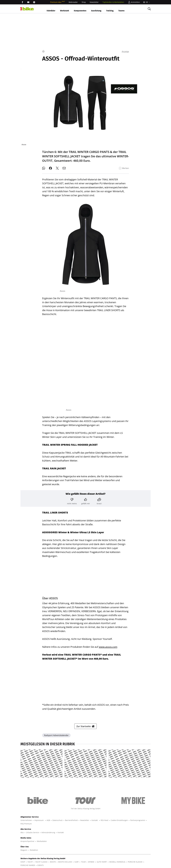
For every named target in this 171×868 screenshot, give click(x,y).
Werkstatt (65, 11)
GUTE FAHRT (102, 862)
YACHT (30, 862)
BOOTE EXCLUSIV (65, 862)
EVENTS (41, 865)
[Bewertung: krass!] (99, 501)
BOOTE (53, 862)
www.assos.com (108, 647)
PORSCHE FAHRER (28, 865)
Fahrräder (51, 11)
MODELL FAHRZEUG (117, 862)
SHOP (23, 862)
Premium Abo (57, 2)
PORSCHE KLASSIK (135, 862)
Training (110, 11)
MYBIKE (91, 862)
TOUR (83, 862)
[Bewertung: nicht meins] (72, 501)
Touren (121, 11)
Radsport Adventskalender (56, 735)
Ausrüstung (96, 11)
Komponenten (80, 11)
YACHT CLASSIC (41, 862)
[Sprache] (146, 2)
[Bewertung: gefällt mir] (86, 501)
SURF (77, 862)
